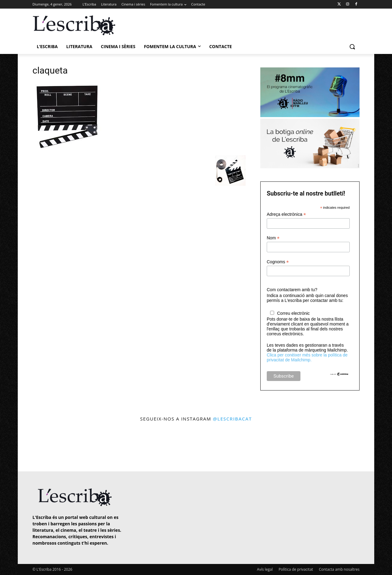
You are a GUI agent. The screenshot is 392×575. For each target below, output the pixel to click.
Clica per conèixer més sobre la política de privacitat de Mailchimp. (307, 357)
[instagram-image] (39, 447)
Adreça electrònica (286, 214)
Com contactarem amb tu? (292, 290)
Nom (273, 238)
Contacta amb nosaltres (339, 569)
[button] (352, 47)
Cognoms (278, 262)
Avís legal (265, 569)
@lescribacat (232, 419)
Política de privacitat (296, 569)
